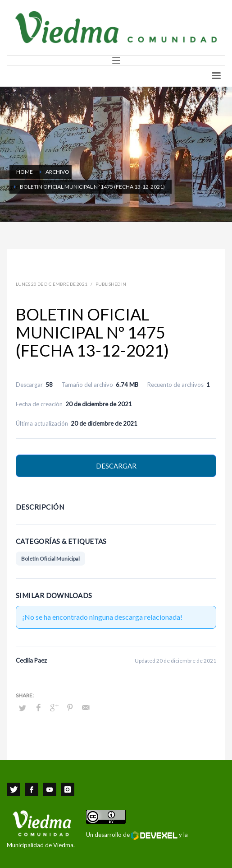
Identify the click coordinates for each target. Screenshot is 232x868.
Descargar (116, 466)
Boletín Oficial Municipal (50, 559)
